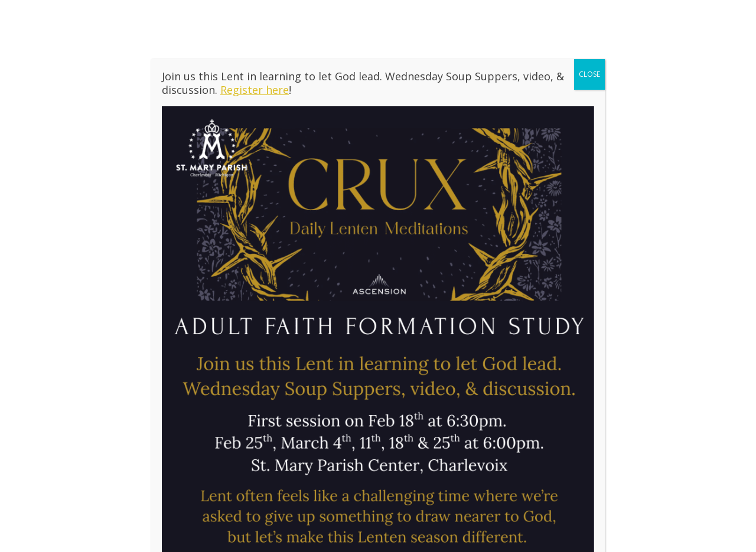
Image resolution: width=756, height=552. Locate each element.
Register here (255, 90)
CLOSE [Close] (589, 74)
